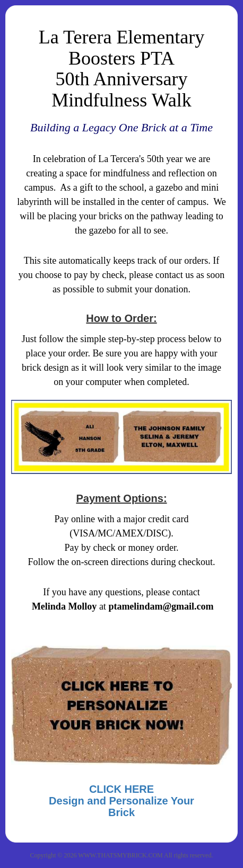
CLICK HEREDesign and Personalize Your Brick (121, 801)
